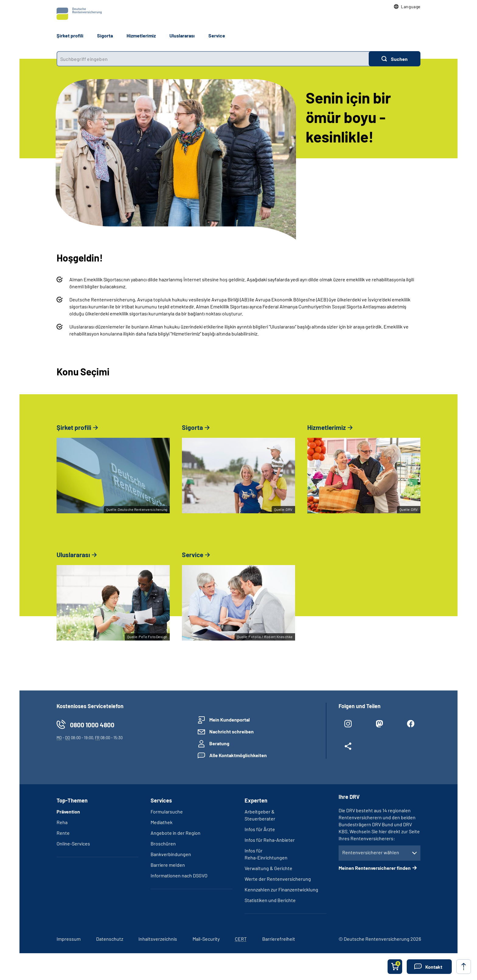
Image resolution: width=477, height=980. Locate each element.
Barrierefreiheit (279, 939)
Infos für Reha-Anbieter (270, 840)
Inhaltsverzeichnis (158, 939)
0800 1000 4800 (92, 725)
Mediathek (162, 822)
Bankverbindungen (171, 854)
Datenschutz (110, 939)
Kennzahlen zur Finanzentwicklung (281, 889)
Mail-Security (206, 939)
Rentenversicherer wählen (371, 852)
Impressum (69, 939)
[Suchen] (395, 59)
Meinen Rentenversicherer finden (375, 868)
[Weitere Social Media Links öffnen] (348, 747)
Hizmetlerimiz (141, 35)
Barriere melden (168, 865)
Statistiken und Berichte (270, 900)
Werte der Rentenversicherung (278, 879)
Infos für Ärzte (260, 829)
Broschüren (163, 843)
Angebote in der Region (176, 833)
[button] (407, 7)
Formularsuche (167, 811)
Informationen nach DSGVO (179, 875)
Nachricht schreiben (232, 731)
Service (217, 35)
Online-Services (73, 843)
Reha (62, 822)
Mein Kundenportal (230, 720)
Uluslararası (182, 35)
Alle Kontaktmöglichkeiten (238, 755)
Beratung (219, 743)
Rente (63, 833)
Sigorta (105, 35)
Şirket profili (70, 35)
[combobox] (213, 59)
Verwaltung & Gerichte (268, 868)
